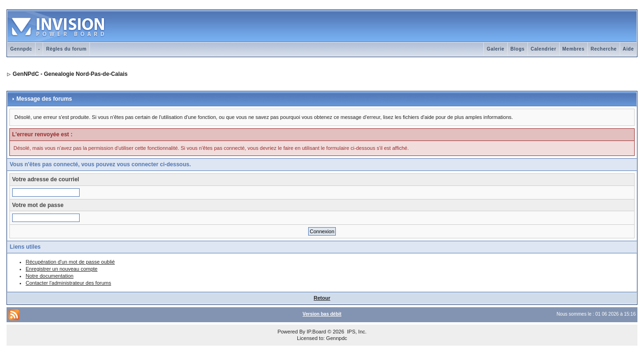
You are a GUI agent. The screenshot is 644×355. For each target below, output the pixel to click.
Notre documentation (50, 276)
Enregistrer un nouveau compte (62, 269)
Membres (574, 49)
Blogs (518, 49)
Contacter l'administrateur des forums (68, 283)
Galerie (495, 49)
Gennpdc (21, 49)
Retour (322, 298)
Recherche (604, 49)
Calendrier (543, 49)
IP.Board (316, 332)
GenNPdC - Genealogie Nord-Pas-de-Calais (70, 74)
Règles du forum (66, 49)
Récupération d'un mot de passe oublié (70, 262)
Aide (629, 49)
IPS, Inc (356, 332)
